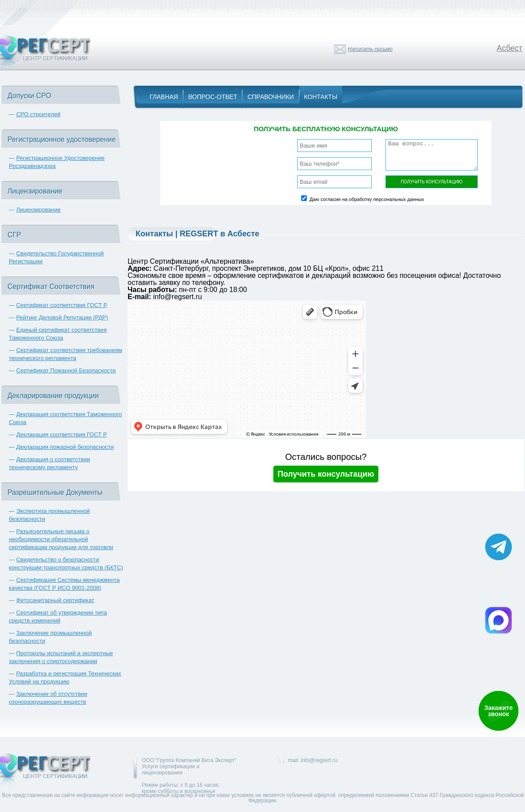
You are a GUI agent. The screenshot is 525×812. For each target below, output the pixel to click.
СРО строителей (38, 114)
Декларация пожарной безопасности (65, 447)
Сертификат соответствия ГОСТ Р (62, 305)
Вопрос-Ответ (213, 97)
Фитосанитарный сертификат (55, 600)
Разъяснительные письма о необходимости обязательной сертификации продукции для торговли (61, 539)
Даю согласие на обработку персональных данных (367, 199)
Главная (164, 97)
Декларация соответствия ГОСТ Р (62, 434)
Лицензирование (39, 210)
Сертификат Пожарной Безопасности (66, 370)
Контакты (321, 97)
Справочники (270, 97)
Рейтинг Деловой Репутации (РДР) (62, 317)
